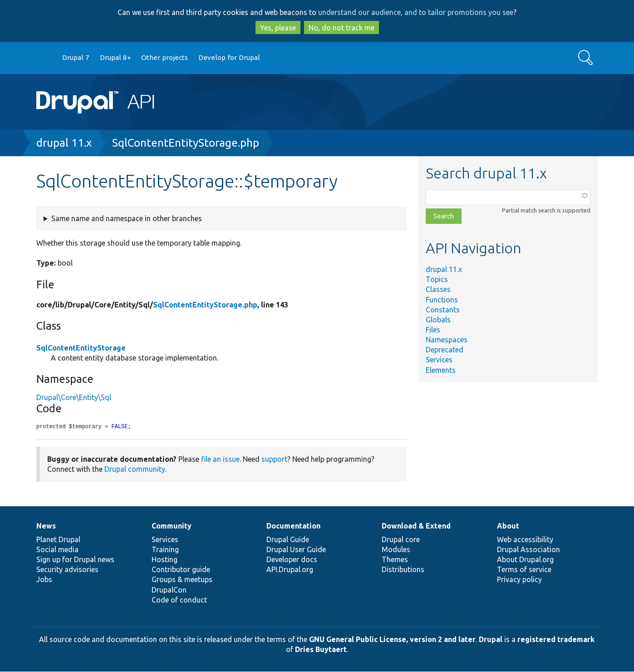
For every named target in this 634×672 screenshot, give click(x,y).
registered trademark (556, 640)
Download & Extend (416, 526)
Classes (438, 289)
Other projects (165, 57)
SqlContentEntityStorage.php (186, 143)
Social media (57, 550)
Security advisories (67, 570)
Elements (441, 370)
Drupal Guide (288, 540)
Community (172, 526)
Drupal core (401, 540)
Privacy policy (519, 580)
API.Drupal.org (290, 570)
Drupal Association (528, 550)
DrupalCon (169, 590)
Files (433, 330)
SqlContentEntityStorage (81, 348)
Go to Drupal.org (45, 58)
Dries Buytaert (321, 650)
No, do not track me (342, 28)
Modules (396, 550)
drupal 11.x (64, 143)
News (46, 526)
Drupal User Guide (296, 550)
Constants (443, 310)
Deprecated (445, 350)
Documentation (293, 526)
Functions (442, 300)
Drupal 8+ (115, 57)
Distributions (403, 570)
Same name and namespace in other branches (127, 218)
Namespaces (447, 340)
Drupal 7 (76, 57)
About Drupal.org (525, 560)
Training (165, 550)
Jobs (44, 580)
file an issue (220, 460)
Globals (438, 320)
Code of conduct (179, 600)
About (508, 526)
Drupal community (135, 469)
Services (439, 360)
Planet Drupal (58, 540)
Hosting (165, 560)
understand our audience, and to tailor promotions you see (416, 12)
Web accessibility (525, 540)
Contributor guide (181, 570)
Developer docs (292, 560)
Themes (395, 560)
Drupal (491, 640)
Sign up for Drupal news (75, 560)
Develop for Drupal (229, 57)
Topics (437, 279)
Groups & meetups (182, 580)
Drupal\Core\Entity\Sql (74, 397)
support (274, 460)
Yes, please (278, 28)
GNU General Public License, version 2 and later (392, 640)
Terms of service (524, 570)
